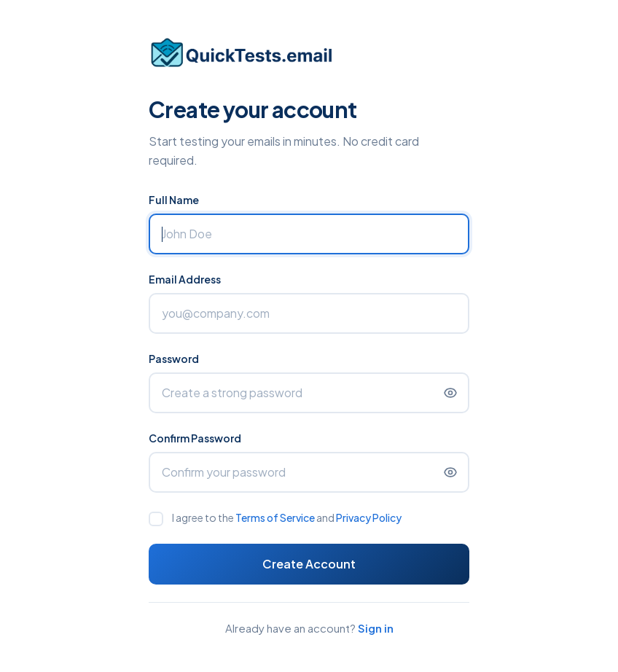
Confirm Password (195, 438)
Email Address (185, 279)
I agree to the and (287, 517)
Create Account (309, 564)
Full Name (174, 200)
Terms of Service (275, 517)
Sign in (376, 628)
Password (174, 359)
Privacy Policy (369, 517)
